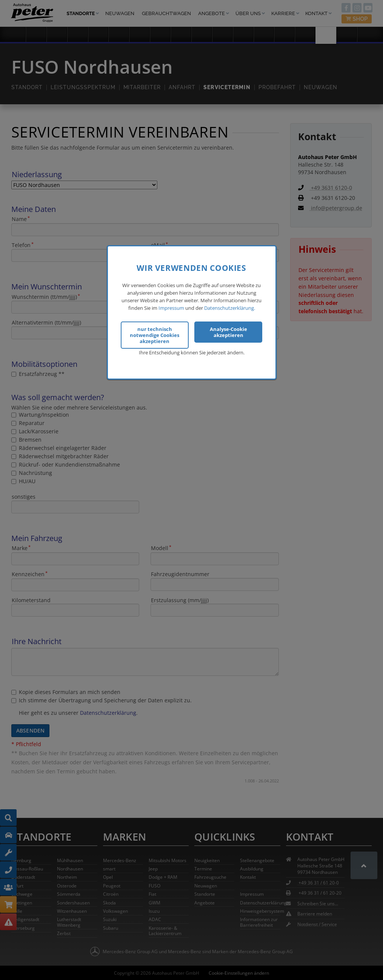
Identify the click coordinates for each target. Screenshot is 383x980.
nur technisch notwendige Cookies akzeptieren (155, 334)
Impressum (171, 307)
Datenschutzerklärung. (230, 307)
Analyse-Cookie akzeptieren (228, 331)
